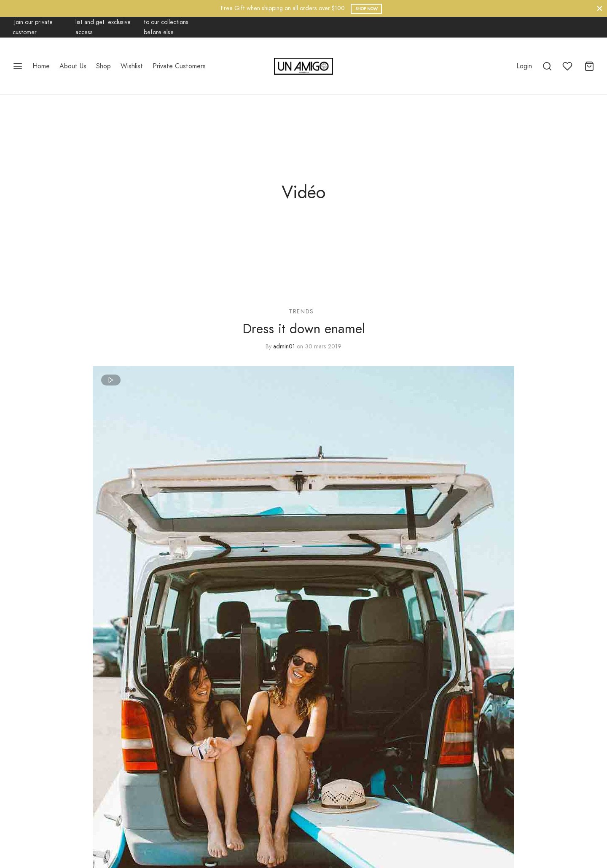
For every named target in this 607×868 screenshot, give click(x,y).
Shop (103, 66)
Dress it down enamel (304, 329)
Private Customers (179, 66)
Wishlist (132, 66)
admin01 (284, 346)
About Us (73, 66)
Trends (301, 311)
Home (41, 66)
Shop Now (367, 9)
